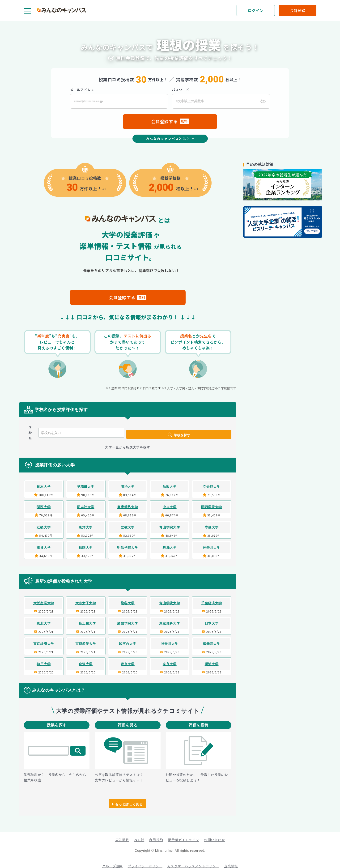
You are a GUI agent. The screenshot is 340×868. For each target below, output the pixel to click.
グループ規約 (112, 860)
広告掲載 (122, 834)
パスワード (181, 90)
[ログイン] (256, 10)
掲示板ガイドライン (183, 834)
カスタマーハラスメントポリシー (193, 860)
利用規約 (156, 834)
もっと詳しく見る (129, 797)
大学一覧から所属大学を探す (128, 441)
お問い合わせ (214, 834)
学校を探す (206, 430)
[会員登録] (297, 10)
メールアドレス (82, 90)
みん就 (139, 834)
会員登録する (128, 297)
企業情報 (231, 860)
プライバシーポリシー (145, 860)
